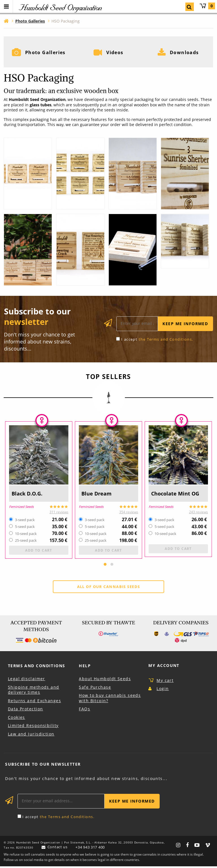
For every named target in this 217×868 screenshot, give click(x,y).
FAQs (84, 711)
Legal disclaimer (27, 680)
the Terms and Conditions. (166, 340)
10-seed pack (26, 534)
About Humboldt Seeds (105, 680)
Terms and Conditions (37, 667)
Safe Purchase (95, 689)
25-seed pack (26, 541)
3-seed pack (25, 521)
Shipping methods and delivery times (34, 691)
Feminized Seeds (21, 507)
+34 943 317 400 (90, 849)
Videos (115, 52)
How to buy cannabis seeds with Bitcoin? (110, 700)
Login (163, 690)
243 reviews (198, 513)
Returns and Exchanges (34, 702)
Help (85, 667)
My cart (207, 6)
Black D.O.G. (28, 494)
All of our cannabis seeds (109, 588)
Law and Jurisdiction (31, 736)
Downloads (184, 52)
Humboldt (60, 7)
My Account (164, 667)
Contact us (57, 849)
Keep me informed (185, 324)
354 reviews (129, 513)
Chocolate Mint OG (176, 494)
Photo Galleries (45, 52)
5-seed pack (25, 528)
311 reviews (59, 513)
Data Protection (26, 711)
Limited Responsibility (33, 727)
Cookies (17, 719)
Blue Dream (97, 494)
